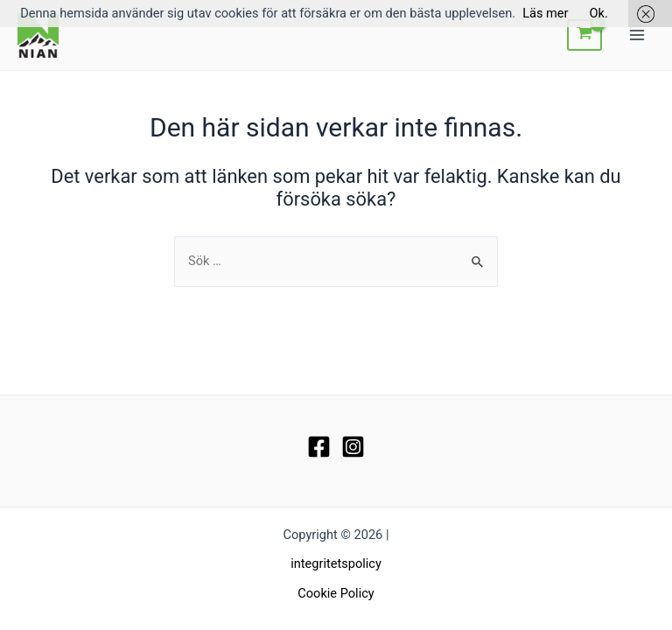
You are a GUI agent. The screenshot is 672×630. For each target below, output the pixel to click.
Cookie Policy (336, 593)
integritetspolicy (336, 563)
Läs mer (545, 13)
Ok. (599, 13)
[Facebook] (319, 447)
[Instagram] (353, 447)
